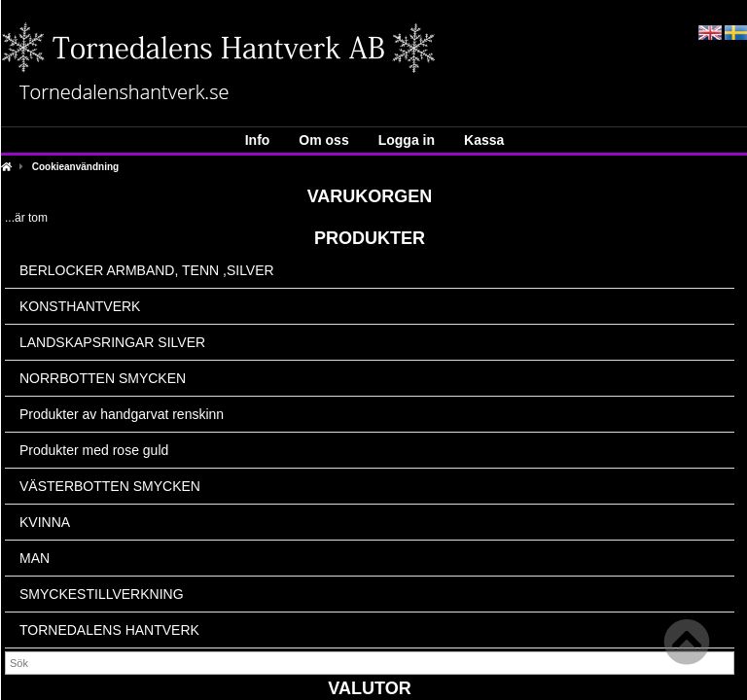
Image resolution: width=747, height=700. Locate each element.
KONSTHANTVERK (80, 306)
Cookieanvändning (75, 167)
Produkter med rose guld (94, 450)
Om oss (323, 140)
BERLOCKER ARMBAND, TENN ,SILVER (147, 270)
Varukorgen (370, 196)
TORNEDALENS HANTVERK (109, 630)
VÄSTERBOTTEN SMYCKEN (110, 486)
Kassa (484, 140)
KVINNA (45, 522)
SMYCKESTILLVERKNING (102, 594)
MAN (35, 558)
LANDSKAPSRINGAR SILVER (112, 342)
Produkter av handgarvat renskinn (122, 414)
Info (258, 140)
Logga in (407, 140)
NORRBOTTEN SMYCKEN (103, 378)
